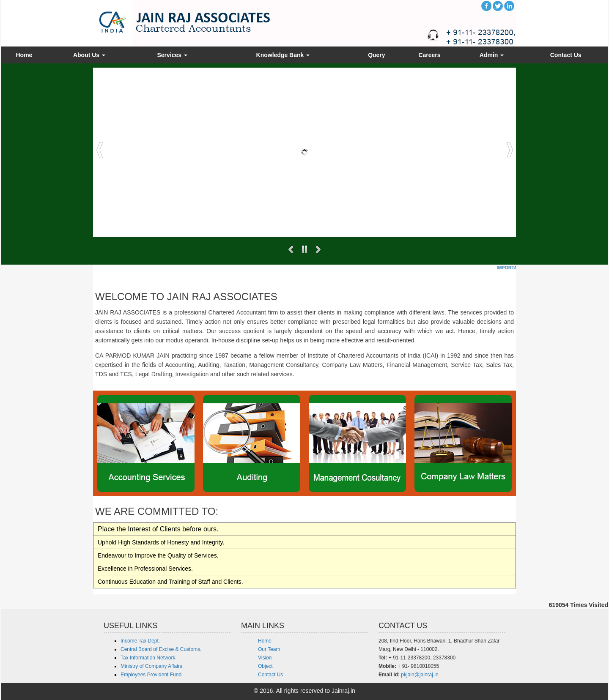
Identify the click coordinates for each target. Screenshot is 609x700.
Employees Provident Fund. (152, 675)
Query (376, 55)
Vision (265, 658)
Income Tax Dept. (140, 641)
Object (265, 666)
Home (24, 55)
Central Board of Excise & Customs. (161, 649)
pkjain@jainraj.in (420, 675)
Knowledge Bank (283, 55)
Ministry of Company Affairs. (152, 666)
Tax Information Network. (149, 658)
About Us (89, 55)
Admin (492, 55)
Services (172, 55)
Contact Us (566, 55)
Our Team (269, 649)
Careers (429, 55)
